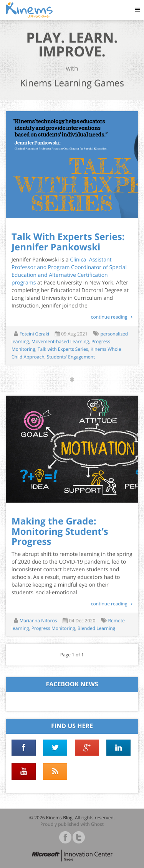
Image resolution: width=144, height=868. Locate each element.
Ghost (97, 824)
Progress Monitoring (53, 628)
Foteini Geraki (34, 334)
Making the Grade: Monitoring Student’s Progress (60, 531)
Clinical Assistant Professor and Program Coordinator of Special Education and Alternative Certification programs (69, 271)
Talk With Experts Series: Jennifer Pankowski (68, 242)
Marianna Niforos (38, 621)
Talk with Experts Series (63, 349)
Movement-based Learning (60, 341)
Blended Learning (96, 628)
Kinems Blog (59, 818)
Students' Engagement (71, 357)
